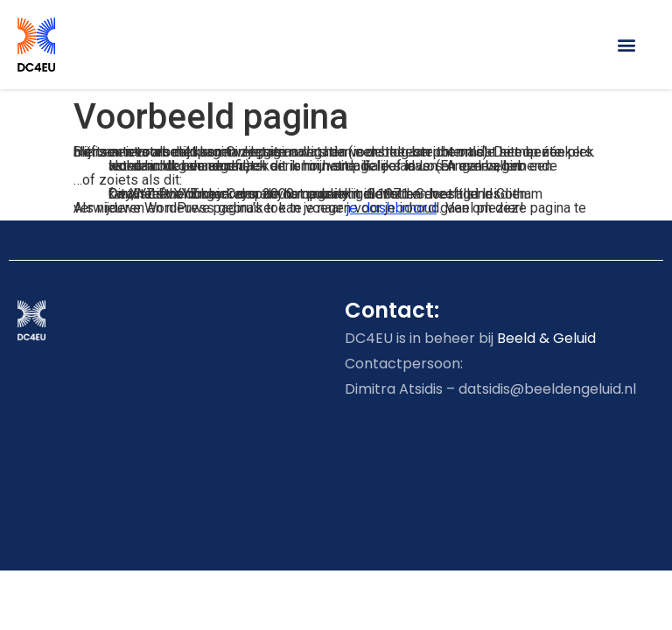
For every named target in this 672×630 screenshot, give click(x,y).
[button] (627, 44)
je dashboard (392, 208)
